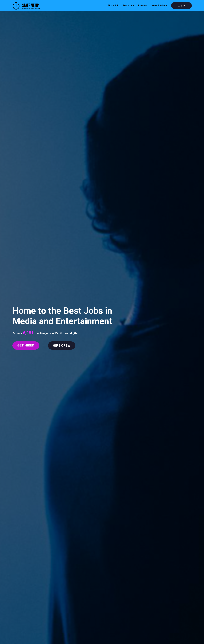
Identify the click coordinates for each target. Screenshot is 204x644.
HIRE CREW (62, 346)
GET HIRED (26, 345)
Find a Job (113, 5)
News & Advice (159, 5)
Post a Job (128, 5)
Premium (143, 5)
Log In (181, 6)
